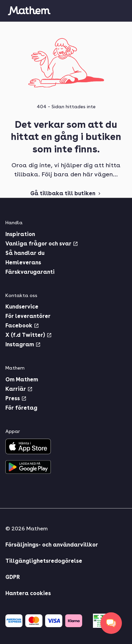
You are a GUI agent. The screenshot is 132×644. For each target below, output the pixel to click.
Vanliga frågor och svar (42, 244)
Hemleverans (23, 262)
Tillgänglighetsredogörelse (44, 561)
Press (16, 398)
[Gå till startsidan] (29, 11)
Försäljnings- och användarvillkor (52, 545)
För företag (21, 408)
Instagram (23, 344)
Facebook (22, 326)
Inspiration (20, 234)
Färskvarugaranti (30, 272)
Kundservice (22, 307)
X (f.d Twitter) (29, 335)
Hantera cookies (28, 593)
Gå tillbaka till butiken (66, 193)
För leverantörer (28, 316)
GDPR (13, 577)
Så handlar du (25, 253)
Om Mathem (22, 379)
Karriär (19, 389)
